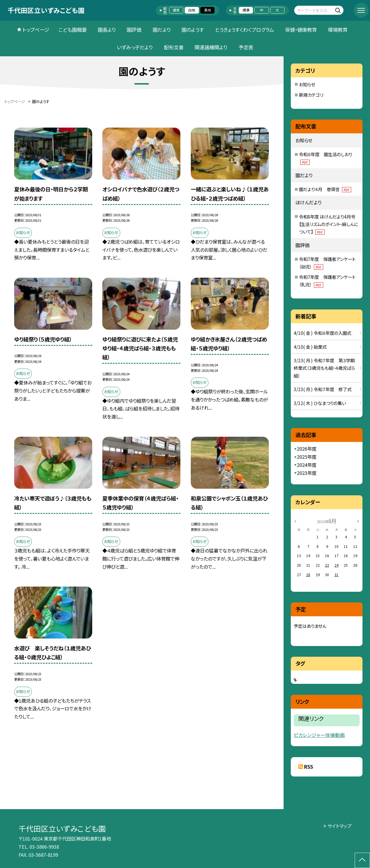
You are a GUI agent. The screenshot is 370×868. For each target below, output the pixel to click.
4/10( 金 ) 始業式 (310, 347)
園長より (107, 30)
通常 (176, 10)
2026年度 (307, 449)
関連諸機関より (211, 47)
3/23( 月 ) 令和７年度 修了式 (323, 389)
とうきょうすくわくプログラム (245, 30)
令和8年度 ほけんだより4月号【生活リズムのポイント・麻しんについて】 (329, 224)
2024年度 (307, 465)
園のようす (193, 30)
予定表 (246, 47)
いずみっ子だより (135, 47)
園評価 (134, 30)
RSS (309, 767)
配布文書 (174, 47)
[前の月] (295, 521)
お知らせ (307, 84)
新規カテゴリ (311, 95)
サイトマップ (340, 826)
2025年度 (307, 457)
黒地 (208, 10)
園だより (162, 30)
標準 (246, 10)
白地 (192, 10)
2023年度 (307, 473)
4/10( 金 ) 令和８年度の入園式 (322, 333)
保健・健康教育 (301, 30)
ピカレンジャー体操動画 (319, 735)
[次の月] (358, 521)
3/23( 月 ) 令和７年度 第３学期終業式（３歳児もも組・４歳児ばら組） (324, 368)
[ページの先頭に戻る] (362, 860)
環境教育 (338, 30)
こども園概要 (73, 30)
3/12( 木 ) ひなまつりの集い (320, 403)
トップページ (36, 30)
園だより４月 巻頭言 (325, 189)
